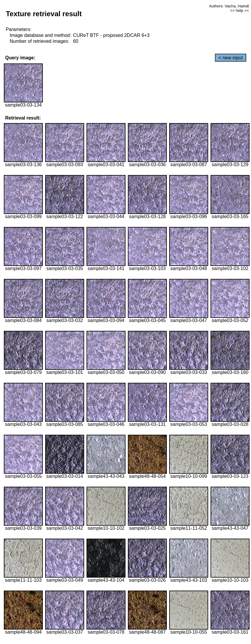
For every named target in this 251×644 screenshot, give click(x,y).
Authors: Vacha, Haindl (229, 6)
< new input (231, 58)
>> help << (239, 10)
